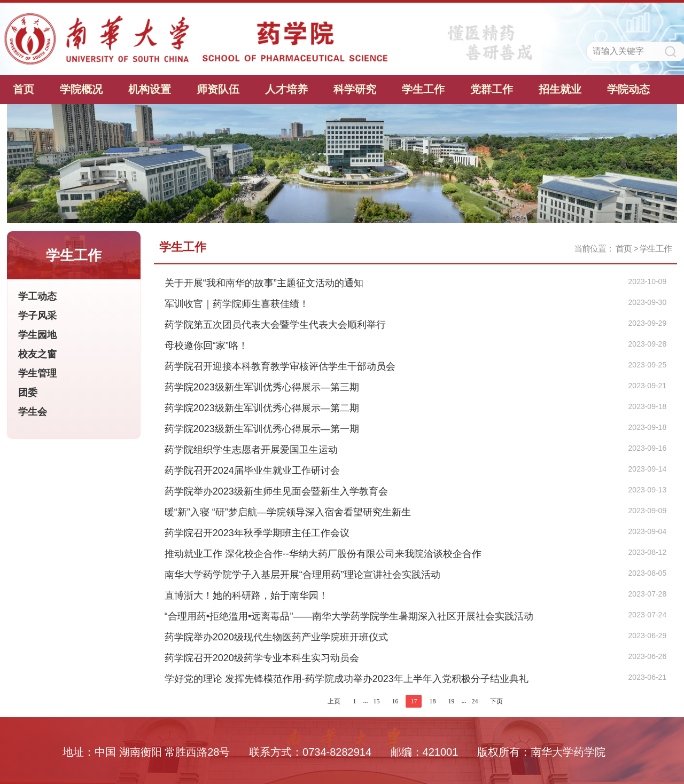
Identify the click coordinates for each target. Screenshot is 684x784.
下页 (496, 701)
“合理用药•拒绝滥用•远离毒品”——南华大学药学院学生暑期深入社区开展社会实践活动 (349, 616)
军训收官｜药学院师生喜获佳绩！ (237, 304)
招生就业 (560, 89)
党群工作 (492, 89)
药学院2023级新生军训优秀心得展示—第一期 (262, 429)
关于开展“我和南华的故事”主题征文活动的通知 (264, 283)
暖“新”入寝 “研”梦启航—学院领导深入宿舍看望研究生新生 (288, 512)
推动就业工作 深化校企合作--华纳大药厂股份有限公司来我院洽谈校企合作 (323, 554)
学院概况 (81, 89)
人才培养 (286, 89)
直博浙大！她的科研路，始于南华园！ (246, 595)
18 (432, 701)
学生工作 (423, 89)
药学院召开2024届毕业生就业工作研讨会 (252, 471)
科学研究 (355, 89)
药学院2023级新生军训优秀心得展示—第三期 (262, 387)
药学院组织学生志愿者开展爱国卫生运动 (251, 450)
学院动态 (628, 89)
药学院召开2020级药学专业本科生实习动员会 (262, 658)
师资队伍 (218, 89)
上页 (334, 701)
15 (376, 701)
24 (475, 701)
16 (395, 701)
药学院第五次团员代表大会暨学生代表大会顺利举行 (275, 325)
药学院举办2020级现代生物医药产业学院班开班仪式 (276, 637)
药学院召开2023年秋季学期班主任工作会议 (257, 533)
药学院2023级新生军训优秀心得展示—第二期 (262, 408)
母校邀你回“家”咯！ (206, 346)
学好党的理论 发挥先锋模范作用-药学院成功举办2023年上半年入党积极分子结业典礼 (347, 679)
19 (451, 701)
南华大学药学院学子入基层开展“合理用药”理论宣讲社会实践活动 (302, 575)
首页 (24, 89)
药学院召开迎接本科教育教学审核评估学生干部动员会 (280, 366)
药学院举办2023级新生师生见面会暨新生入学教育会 (276, 491)
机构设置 (150, 89)
